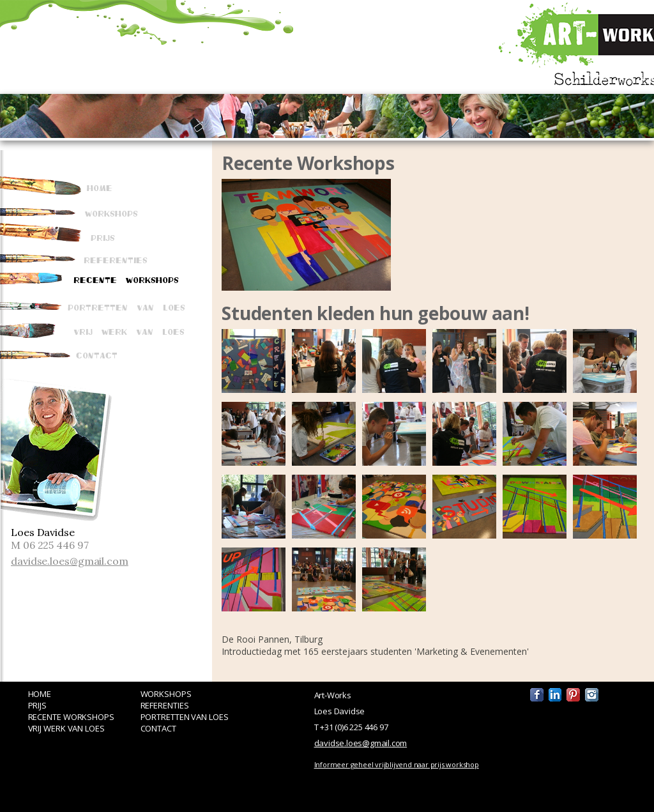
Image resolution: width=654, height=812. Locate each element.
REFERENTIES (165, 705)
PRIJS (38, 705)
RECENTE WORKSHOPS (71, 717)
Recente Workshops (126, 279)
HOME (40, 694)
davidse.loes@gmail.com (70, 561)
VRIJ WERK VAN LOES (66, 728)
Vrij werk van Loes (129, 331)
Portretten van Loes (126, 307)
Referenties (116, 259)
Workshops (111, 213)
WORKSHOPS (166, 694)
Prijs (103, 237)
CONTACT (158, 728)
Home (100, 187)
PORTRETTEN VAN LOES (185, 717)
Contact (97, 355)
